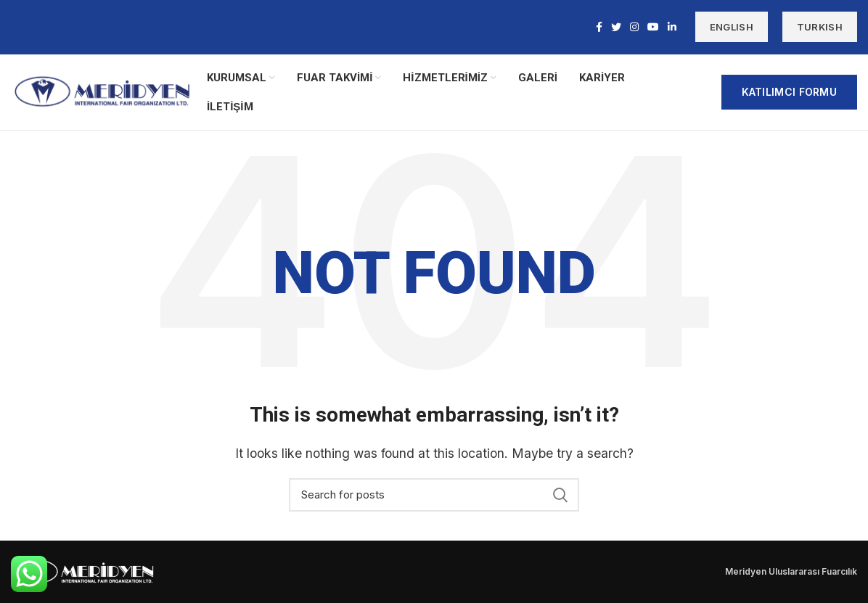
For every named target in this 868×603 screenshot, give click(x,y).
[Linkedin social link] (672, 28)
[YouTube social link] (653, 28)
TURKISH (820, 28)
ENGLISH (732, 28)
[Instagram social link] (634, 28)
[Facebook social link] (599, 28)
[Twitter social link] (616, 28)
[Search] (434, 495)
